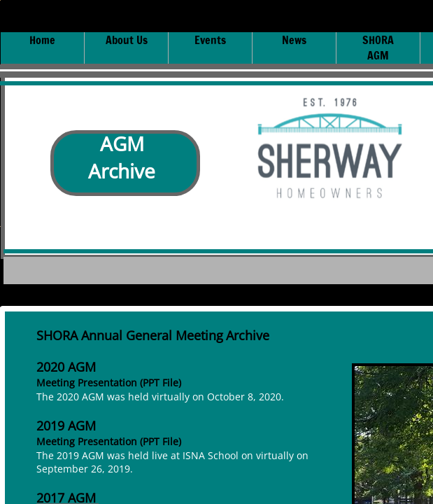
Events (210, 40)
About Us (127, 40)
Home (42, 40)
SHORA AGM (378, 48)
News (294, 40)
